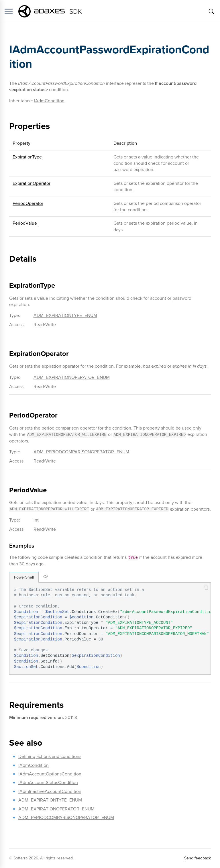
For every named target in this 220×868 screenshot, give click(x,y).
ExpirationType (27, 157)
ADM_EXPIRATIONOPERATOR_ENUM (72, 377)
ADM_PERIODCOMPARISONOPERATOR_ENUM (81, 452)
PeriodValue (25, 223)
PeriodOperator (28, 203)
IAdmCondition (49, 101)
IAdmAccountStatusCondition (48, 782)
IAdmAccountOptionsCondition (50, 774)
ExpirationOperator (32, 183)
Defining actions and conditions (50, 756)
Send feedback (198, 858)
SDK (75, 11)
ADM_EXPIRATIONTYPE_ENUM (65, 315)
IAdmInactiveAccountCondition (50, 791)
